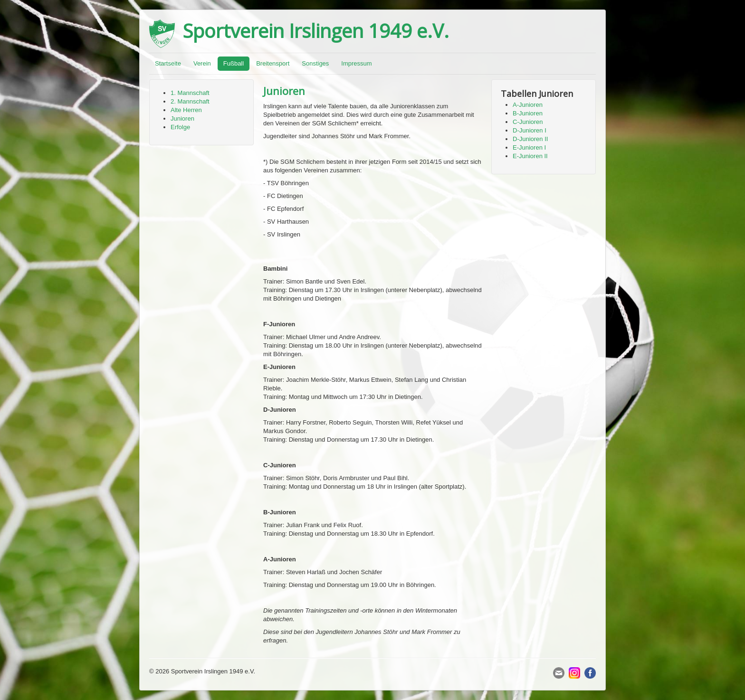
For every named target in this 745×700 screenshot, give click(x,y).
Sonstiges (315, 63)
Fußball (234, 63)
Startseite (168, 63)
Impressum (356, 63)
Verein (202, 63)
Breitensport (273, 63)
